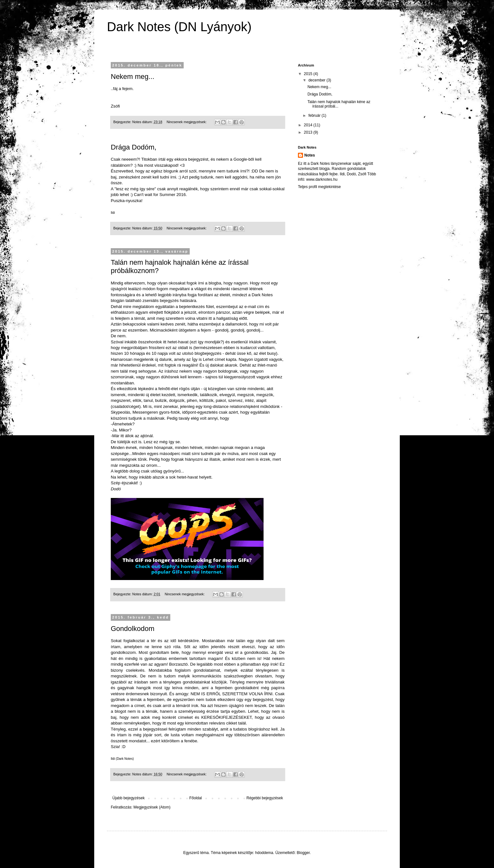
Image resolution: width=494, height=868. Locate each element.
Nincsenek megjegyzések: (187, 122)
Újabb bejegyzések (128, 798)
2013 (309, 132)
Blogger (303, 853)
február (315, 115)
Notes (310, 155)
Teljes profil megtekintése (319, 187)
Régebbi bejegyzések (265, 798)
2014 (309, 125)
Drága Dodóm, (134, 147)
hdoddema (264, 853)
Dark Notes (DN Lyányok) (179, 27)
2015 (309, 74)
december (318, 80)
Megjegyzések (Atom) (152, 807)
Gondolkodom (133, 629)
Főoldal (196, 798)
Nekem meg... (133, 77)
